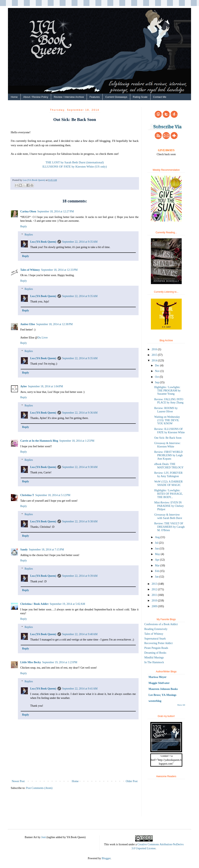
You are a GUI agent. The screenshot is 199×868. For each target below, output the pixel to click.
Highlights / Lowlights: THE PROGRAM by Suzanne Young (167, 391)
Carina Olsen (28, 211)
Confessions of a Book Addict (161, 624)
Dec (157, 365)
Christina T (27, 495)
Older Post (132, 781)
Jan (157, 577)
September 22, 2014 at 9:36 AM (80, 413)
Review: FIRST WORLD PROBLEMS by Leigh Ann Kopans (168, 455)
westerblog (155, 701)
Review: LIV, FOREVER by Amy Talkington (168, 475)
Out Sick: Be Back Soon (168, 438)
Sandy (24, 550)
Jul (157, 543)
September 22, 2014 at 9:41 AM (80, 689)
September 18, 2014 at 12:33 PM (59, 270)
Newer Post (18, 781)
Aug (158, 537)
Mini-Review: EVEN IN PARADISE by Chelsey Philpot (169, 506)
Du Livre (43, 338)
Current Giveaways (116, 97)
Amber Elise (28, 324)
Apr (157, 560)
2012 (155, 589)
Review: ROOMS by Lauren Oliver (166, 410)
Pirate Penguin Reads (156, 648)
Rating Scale (140, 97)
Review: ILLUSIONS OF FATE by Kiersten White (169, 431)
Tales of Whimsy (30, 270)
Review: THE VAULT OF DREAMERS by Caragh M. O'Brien (169, 527)
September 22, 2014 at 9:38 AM (80, 467)
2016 (155, 349)
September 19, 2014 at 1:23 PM (60, 662)
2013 (155, 584)
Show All (181, 705)
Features (95, 97)
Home (14, 97)
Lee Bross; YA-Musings (162, 695)
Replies (29, 235)
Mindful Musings (154, 658)
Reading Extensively (156, 629)
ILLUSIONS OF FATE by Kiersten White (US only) (75, 166)
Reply (24, 226)
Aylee (23, 386)
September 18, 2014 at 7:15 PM (46, 550)
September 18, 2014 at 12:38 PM (54, 324)
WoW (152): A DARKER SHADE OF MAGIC (168, 483)
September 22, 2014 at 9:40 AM (80, 634)
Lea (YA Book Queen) (43, 242)
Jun (157, 549)
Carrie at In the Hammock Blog (39, 441)
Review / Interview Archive (69, 97)
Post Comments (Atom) (39, 788)
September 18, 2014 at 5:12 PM (53, 495)
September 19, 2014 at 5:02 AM (67, 604)
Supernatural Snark (155, 639)
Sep (157, 382)
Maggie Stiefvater (159, 683)
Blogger (106, 858)
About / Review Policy (36, 97)
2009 (155, 606)
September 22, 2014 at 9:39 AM (80, 576)
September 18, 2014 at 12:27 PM (56, 211)
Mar (158, 565)
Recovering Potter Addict (158, 643)
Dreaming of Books (155, 653)
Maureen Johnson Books (163, 689)
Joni (43, 837)
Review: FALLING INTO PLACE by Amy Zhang (169, 401)
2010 (155, 601)
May (158, 554)
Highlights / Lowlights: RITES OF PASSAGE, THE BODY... (168, 494)
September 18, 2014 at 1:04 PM (45, 386)
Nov (158, 371)
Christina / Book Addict (34, 604)
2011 (155, 595)
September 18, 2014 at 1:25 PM (77, 441)
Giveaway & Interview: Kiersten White (167, 445)
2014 (155, 360)
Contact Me (160, 97)
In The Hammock (154, 662)
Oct (157, 377)
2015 (155, 355)
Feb (157, 571)
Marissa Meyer (158, 677)
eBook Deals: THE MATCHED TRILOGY (169, 466)
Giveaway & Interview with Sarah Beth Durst (168, 516)
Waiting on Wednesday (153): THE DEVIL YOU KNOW (167, 420)
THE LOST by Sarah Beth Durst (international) (75, 162)
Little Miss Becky (31, 662)
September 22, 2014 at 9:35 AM (80, 242)
